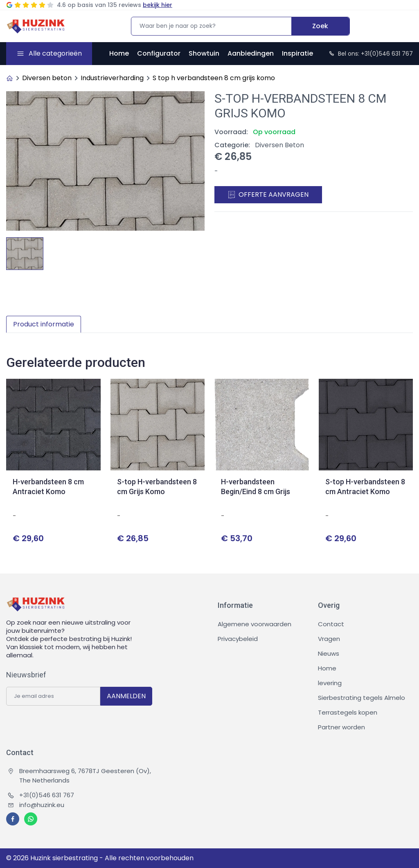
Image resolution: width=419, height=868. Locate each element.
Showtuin (204, 53)
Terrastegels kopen (348, 712)
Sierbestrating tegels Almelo (362, 698)
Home (119, 53)
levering (330, 683)
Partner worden (341, 727)
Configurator (159, 53)
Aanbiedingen (251, 53)
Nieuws (329, 653)
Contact (331, 624)
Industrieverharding (112, 78)
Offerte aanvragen (268, 195)
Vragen (329, 639)
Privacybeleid (238, 639)
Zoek (320, 26)
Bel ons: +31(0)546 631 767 (371, 54)
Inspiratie (297, 53)
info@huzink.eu (36, 805)
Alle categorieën (55, 53)
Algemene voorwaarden (255, 624)
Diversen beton (47, 78)
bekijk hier (158, 5)
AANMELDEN (126, 696)
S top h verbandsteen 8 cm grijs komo (214, 78)
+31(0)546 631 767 (41, 795)
